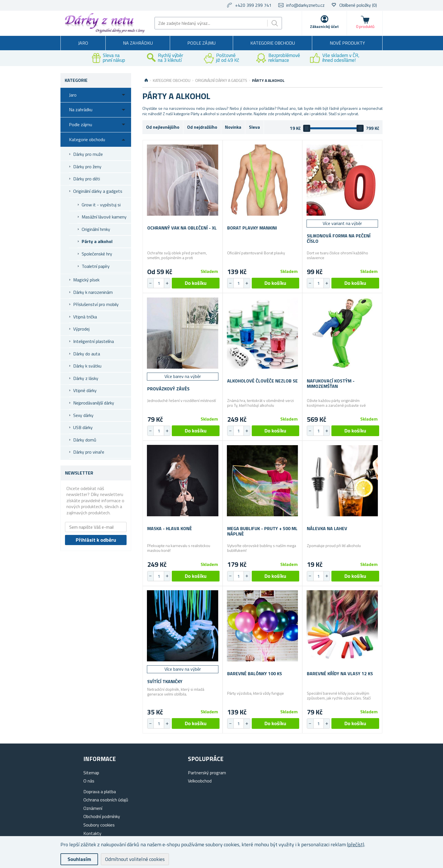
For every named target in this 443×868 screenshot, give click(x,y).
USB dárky (83, 427)
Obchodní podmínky (102, 816)
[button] (167, 283)
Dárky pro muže (88, 154)
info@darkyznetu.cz (305, 5)
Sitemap (91, 773)
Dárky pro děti (87, 179)
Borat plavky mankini (252, 228)
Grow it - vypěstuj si (101, 205)
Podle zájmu (201, 43)
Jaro (83, 43)
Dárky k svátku (87, 366)
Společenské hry (97, 254)
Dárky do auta (87, 354)
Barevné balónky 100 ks (255, 674)
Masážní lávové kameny (104, 217)
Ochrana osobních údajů (106, 800)
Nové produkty (347, 43)
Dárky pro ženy (87, 167)
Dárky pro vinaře (89, 452)
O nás (89, 781)
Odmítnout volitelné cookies (135, 859)
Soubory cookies (99, 825)
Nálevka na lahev (327, 529)
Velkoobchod (200, 781)
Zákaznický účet (324, 26)
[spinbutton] (159, 283)
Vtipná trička (85, 317)
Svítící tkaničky (165, 682)
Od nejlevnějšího (163, 127)
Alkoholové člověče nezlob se (262, 381)
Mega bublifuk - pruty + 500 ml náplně (262, 531)
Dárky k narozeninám (93, 292)
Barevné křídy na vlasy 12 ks (340, 674)
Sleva (254, 127)
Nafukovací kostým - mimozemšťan (331, 384)
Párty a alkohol (97, 241)
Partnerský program (207, 773)
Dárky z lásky (86, 378)
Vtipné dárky (85, 390)
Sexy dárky (83, 415)
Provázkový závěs (168, 389)
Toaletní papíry (96, 266)
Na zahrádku (138, 43)
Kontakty (92, 833)
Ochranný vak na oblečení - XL (182, 228)
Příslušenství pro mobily (96, 304)
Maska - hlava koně (170, 529)
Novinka (233, 127)
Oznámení (93, 808)
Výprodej (81, 329)
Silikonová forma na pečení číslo (339, 239)
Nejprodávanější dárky (94, 403)
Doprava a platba (100, 792)
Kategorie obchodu (273, 43)
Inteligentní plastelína (94, 341)
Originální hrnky (96, 229)
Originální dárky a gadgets (98, 191)
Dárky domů (85, 440)
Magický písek (86, 280)
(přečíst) (356, 844)
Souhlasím (79, 859)
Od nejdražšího (202, 127)
